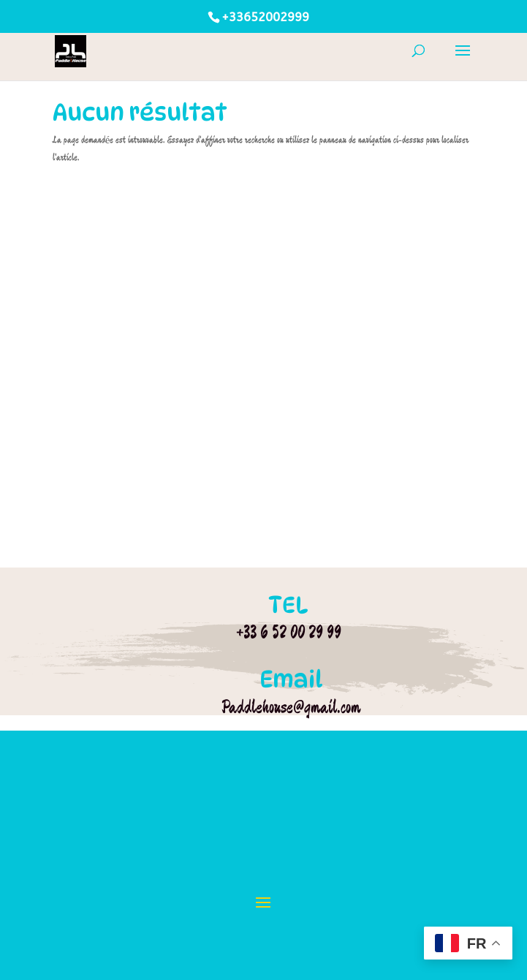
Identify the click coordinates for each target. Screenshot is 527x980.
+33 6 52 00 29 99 (289, 632)
